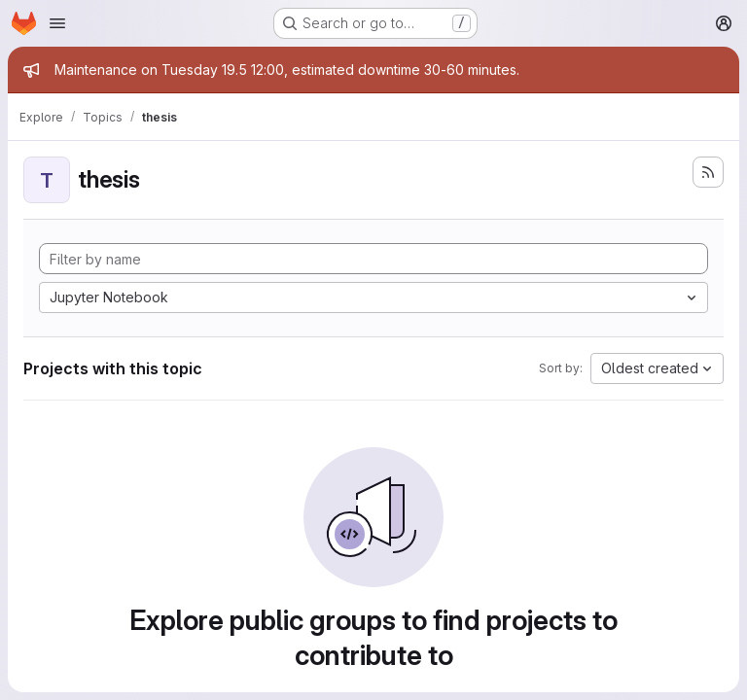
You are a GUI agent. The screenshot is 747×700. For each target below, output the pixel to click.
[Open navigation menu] (57, 23)
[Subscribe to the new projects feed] (708, 172)
